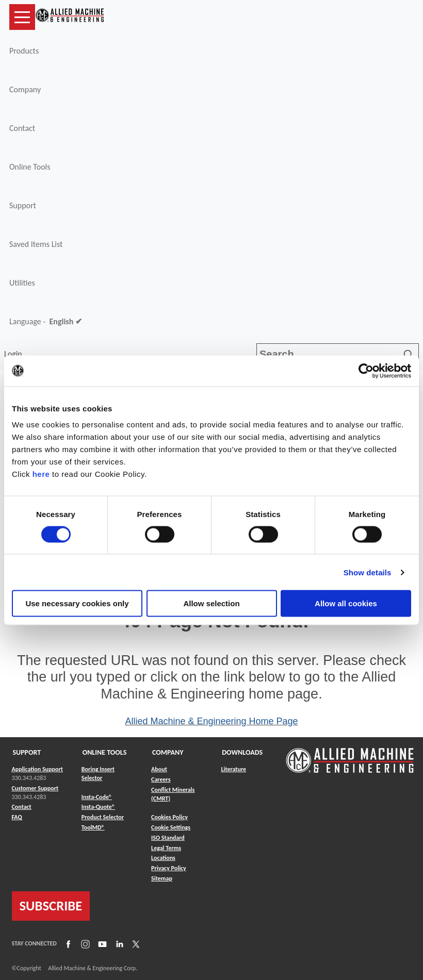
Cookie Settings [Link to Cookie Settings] (171, 827)
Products (24, 51)
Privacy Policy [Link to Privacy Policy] (169, 868)
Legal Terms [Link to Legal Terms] (166, 848)
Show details (368, 572)
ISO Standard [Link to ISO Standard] (168, 838)
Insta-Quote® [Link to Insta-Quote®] (98, 807)
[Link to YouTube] (101, 943)
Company (25, 89)
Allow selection (211, 603)
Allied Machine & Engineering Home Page (211, 721)
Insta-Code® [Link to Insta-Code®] (97, 797)
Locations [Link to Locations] (163, 858)
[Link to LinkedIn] (118, 943)
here (41, 474)
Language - (46, 322)
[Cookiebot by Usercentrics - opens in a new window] (366, 371)
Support (23, 205)
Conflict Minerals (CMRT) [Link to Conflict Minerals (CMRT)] (173, 794)
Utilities (22, 283)
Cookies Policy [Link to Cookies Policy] (169, 817)
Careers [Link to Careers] (161, 779)
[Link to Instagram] (84, 943)
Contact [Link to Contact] (22, 807)
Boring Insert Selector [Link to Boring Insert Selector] (98, 774)
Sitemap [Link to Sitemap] (162, 878)
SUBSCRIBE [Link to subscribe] (51, 906)
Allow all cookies (346, 603)
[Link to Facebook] (67, 943)
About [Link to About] (159, 769)
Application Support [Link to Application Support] (37, 769)
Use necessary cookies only (77, 603)
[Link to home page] (70, 17)
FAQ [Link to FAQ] (17, 817)
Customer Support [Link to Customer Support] (35, 788)
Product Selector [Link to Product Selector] (103, 817)
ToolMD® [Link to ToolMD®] (93, 827)
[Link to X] (135, 943)
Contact (22, 128)
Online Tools (30, 167)
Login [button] (15, 354)
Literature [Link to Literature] (233, 769)
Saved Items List (36, 244)
